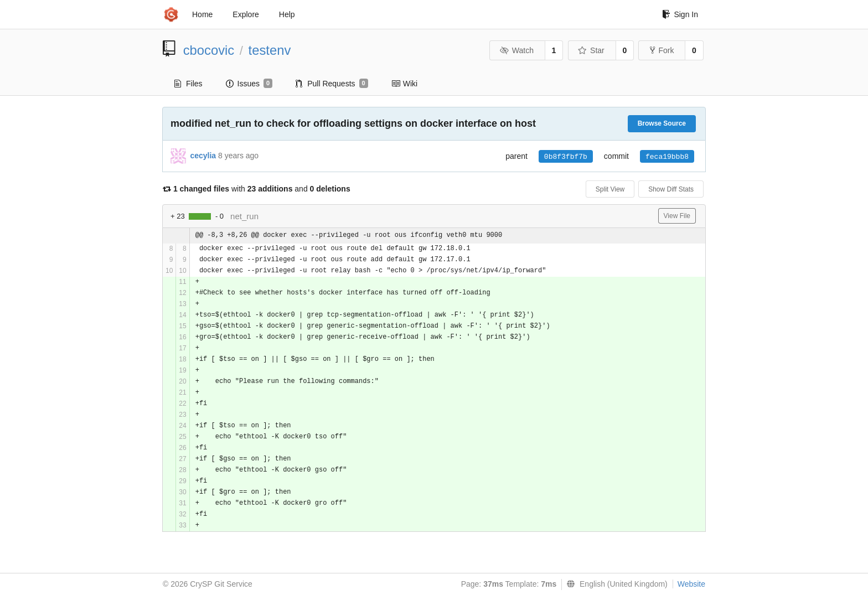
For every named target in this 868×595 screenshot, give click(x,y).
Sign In (680, 14)
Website (691, 584)
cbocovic (209, 50)
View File (677, 216)
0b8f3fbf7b (566, 157)
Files (188, 84)
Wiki (404, 84)
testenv (270, 50)
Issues (249, 84)
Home (202, 14)
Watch (516, 50)
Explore (246, 14)
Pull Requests (332, 84)
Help (287, 14)
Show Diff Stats (671, 189)
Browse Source (662, 123)
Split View (610, 189)
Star (591, 50)
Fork (662, 50)
